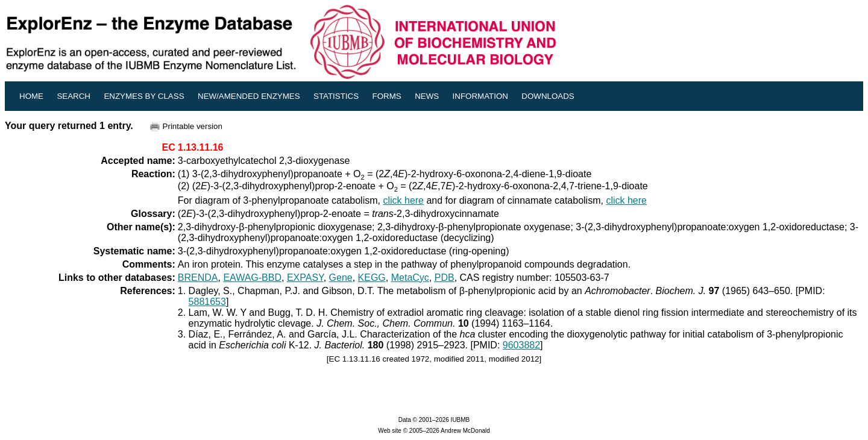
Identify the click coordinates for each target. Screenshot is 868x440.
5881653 (207, 302)
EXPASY (305, 278)
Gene (341, 278)
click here (403, 200)
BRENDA (198, 278)
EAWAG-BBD (252, 278)
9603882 (521, 345)
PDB (445, 278)
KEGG (372, 278)
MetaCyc (410, 278)
